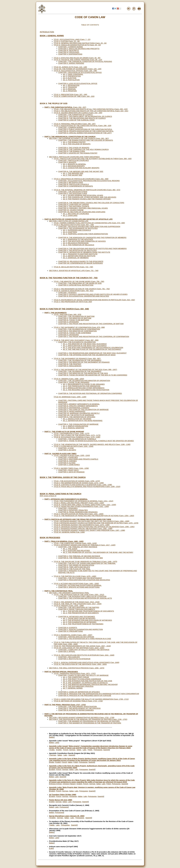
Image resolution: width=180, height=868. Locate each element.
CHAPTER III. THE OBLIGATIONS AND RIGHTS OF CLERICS (82, 118)
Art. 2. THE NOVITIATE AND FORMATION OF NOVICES (84, 241)
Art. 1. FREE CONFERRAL (73, 74)
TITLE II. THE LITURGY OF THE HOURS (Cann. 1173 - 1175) (77, 435)
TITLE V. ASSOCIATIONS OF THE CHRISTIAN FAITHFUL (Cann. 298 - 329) (83, 126)
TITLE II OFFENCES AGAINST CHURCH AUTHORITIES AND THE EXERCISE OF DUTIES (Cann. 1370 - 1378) (96, 523)
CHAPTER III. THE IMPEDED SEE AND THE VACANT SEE (81, 171)
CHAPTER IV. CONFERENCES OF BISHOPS (76, 186)
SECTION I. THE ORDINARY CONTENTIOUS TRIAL (69, 593)
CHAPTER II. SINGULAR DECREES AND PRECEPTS (79, 49)
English (59, 750)
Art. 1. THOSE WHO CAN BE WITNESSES (79, 618)
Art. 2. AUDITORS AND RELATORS (76, 551)
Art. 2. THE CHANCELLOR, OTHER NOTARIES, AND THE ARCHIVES (90, 197)
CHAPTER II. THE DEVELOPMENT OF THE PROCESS (79, 708)
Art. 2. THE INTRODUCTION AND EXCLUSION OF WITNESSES (87, 620)
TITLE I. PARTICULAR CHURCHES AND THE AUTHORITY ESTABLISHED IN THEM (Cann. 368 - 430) (93, 159)
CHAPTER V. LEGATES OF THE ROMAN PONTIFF (78, 153)
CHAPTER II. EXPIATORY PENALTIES (73, 510)
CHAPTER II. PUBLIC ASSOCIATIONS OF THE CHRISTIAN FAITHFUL (85, 129)
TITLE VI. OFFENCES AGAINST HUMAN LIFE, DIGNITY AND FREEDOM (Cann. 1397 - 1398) (89, 530)
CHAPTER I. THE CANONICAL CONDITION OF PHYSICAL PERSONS (85, 61)
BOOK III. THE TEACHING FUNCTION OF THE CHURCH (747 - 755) (69, 278)
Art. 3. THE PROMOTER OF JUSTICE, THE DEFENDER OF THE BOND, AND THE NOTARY (98, 552)
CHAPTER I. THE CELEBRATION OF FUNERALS (77, 439)
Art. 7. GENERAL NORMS (73, 688)
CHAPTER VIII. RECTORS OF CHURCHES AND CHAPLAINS (82, 212)
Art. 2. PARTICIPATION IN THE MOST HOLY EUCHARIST (85, 346)
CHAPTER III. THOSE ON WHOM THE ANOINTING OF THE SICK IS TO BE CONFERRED (93, 375)
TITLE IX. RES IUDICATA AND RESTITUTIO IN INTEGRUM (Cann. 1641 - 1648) (84, 655)
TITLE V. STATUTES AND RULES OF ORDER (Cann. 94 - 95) (77, 58)
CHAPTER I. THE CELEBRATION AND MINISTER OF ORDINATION (84, 381)
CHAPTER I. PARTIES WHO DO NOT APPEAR (76, 637)
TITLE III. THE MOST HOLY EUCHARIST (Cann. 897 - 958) (76, 340)
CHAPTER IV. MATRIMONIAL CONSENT (74, 408)
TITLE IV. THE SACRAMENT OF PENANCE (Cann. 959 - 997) (77, 359)
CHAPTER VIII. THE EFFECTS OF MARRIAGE (76, 415)
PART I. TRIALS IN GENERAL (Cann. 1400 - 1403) (64, 541)
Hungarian (73, 796)
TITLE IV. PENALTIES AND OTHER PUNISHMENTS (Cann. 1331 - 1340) (81, 506)
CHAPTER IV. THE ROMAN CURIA (72, 151)
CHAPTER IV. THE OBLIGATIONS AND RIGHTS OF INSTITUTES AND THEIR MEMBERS (92, 249)
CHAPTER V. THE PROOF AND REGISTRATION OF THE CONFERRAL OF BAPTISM (91, 324)
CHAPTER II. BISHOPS (67, 162)
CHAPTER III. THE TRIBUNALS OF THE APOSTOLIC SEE (81, 558)
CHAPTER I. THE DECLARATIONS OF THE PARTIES (79, 607)
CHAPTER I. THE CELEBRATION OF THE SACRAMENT (80, 360)
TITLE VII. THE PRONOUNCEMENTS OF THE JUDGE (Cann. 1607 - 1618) (82, 646)
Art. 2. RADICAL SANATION (73, 428)
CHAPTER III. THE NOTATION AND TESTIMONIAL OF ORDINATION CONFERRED (90, 393)
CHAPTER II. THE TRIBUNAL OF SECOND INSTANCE (79, 556)
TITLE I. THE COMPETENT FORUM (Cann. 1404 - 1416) (75, 543)
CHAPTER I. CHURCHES (68, 457)
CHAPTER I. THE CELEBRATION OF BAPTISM (76, 316)
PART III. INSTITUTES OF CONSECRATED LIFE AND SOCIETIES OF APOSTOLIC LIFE (79, 219)
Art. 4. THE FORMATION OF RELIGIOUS (78, 245)
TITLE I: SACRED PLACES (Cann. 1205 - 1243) (72, 455)
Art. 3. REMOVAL (69, 89)
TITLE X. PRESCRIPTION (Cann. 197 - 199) (70, 95)
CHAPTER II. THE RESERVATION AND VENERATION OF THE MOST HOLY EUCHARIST (92, 353)
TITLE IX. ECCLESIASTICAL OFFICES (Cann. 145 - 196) (75, 71)
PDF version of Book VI (48, 496)
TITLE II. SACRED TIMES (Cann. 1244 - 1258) (71, 468)
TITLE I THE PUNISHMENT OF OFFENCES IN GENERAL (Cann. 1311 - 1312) (84, 501)
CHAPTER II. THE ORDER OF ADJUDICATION (76, 565)
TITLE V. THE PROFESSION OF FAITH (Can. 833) (73, 302)
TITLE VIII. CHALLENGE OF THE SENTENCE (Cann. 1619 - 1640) (79, 648)
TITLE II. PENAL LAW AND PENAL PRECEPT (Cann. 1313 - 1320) (79, 503)
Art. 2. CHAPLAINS (70, 216)
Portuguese (98, 750)
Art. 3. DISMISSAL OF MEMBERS (76, 258)
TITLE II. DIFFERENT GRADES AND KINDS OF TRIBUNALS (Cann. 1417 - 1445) (85, 545)
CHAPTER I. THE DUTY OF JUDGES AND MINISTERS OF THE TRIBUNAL (87, 563)
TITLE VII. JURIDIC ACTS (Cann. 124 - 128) (70, 67)
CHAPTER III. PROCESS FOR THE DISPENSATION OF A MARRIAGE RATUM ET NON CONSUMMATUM (99, 694)
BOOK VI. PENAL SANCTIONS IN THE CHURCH (61, 494)
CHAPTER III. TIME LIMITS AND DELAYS (74, 567)
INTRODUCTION (47, 32)
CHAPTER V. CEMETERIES (69, 465)
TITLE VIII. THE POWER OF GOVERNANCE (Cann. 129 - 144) (78, 69)
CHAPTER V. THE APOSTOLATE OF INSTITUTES (77, 250)
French (66, 750)
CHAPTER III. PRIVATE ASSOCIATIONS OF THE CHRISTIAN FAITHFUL (86, 131)
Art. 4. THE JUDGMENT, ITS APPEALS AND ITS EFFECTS (85, 683)
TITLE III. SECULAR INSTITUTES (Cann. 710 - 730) (73, 267)
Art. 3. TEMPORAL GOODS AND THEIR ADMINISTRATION (85, 234)
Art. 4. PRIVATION (70, 91)
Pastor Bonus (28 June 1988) (61, 800)
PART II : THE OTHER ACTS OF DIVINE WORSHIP (64, 432)
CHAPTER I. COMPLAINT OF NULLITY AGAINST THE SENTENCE (84, 650)
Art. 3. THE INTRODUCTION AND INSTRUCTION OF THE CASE (88, 681)
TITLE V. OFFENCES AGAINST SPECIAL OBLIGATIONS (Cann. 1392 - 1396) (83, 529)
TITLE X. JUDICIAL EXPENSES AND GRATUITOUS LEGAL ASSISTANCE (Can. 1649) (86, 662)
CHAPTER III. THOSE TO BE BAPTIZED (74, 320)
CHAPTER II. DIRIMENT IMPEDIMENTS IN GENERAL (79, 404)
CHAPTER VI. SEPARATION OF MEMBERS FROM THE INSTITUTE (84, 252)
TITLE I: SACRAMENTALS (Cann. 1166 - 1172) (72, 433)
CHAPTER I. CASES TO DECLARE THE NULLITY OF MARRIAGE (83, 675)
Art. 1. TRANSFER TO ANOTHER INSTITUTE (80, 254)
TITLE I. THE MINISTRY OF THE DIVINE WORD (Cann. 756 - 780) (79, 281)
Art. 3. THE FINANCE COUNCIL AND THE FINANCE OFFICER (87, 199)
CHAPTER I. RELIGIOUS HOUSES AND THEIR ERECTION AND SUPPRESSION (89, 227)
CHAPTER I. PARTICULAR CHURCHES (74, 160)
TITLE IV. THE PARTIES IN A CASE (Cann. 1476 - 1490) (75, 576)
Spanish (106, 750)
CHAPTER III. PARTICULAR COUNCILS (74, 184)
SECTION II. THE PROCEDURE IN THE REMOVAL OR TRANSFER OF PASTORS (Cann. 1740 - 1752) (88, 719)
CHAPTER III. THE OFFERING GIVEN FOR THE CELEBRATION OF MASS (87, 355)
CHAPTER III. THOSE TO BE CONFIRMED (75, 333)
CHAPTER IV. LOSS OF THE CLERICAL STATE (76, 120)
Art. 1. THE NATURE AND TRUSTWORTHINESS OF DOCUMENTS (88, 611)
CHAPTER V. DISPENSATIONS (70, 54)
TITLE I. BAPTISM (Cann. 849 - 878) (67, 314)
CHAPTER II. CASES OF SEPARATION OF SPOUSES (79, 692)
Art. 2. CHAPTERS (70, 232)
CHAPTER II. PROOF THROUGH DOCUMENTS (77, 609)
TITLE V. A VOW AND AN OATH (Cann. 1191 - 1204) (74, 446)
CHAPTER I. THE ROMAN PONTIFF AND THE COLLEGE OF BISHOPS (86, 140)
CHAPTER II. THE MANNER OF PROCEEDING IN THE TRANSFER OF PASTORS (90, 723)
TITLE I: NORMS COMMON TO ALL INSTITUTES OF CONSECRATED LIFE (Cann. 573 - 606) (89, 223)
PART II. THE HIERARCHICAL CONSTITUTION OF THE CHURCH (70, 137)
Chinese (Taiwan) (69, 784)
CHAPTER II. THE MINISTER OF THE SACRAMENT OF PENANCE (84, 362)
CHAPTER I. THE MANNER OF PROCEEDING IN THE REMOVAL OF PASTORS (89, 721)
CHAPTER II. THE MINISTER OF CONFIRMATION (78, 331)
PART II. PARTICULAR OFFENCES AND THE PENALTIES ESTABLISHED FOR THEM (78, 519)
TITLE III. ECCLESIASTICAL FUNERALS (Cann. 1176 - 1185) (77, 437)
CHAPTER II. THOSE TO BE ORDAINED (74, 382)
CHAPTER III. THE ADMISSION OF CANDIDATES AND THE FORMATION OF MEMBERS (92, 238)
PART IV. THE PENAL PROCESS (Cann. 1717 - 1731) (65, 705)
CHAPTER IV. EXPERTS (68, 628)
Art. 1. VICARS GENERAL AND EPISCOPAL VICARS (83, 195)
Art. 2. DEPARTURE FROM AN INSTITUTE (79, 256)
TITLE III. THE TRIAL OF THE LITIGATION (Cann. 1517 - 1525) (78, 604)
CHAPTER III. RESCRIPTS (69, 50)
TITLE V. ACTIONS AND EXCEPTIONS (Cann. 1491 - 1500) (76, 584)
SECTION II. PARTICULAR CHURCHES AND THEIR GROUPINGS (74, 157)
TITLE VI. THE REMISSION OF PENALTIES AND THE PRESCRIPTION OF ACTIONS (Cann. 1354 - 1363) (94, 516)
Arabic (52, 750)
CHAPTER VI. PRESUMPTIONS (71, 631)
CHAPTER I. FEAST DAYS (68, 470)
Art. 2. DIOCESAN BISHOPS (74, 166)
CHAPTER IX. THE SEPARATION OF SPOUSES (77, 417)
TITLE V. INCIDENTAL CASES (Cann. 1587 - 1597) (73, 635)
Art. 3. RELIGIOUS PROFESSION (76, 243)
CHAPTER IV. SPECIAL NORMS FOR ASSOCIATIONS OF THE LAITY (85, 133)
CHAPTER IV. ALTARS (67, 463)
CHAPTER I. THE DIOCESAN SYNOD (73, 192)
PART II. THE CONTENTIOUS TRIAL (59, 591)
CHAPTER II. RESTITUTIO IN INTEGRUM (74, 659)
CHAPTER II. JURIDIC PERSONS (71, 63)
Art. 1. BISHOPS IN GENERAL (74, 164)
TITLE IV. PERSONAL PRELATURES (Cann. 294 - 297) (75, 124)
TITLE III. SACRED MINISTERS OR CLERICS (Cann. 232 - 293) (78, 113)
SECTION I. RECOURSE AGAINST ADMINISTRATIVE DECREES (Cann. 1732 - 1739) (82, 718)
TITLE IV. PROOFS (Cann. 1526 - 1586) (69, 606)
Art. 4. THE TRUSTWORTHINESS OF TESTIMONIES (83, 624)
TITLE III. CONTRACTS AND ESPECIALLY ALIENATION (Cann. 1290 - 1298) (83, 485)
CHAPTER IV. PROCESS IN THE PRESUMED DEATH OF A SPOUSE (85, 696)
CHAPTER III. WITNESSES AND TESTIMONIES (77, 617)
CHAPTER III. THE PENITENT (70, 364)
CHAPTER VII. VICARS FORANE (71, 210)
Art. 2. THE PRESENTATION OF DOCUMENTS (81, 613)
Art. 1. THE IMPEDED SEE (73, 173)
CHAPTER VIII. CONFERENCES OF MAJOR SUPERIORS (81, 263)
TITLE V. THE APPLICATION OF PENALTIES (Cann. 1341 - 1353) (79, 514)
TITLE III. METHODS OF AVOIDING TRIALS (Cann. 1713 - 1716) (78, 701)
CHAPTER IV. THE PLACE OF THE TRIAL (74, 569)
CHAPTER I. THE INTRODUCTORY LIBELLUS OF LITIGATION (82, 596)
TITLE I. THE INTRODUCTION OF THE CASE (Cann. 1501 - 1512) (79, 595)
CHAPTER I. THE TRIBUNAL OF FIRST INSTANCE (78, 547)
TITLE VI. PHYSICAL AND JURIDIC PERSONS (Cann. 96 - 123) (78, 60)
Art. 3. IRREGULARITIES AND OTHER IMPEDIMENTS (84, 388)
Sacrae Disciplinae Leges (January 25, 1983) (67, 816)
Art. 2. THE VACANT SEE (73, 175)
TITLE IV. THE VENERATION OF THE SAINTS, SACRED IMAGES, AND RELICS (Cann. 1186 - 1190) (92, 444)
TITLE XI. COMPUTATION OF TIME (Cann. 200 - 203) (74, 96)
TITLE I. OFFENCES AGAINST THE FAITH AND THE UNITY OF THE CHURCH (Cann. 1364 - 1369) (92, 521)
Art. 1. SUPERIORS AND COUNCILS (77, 230)
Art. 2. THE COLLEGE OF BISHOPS (77, 144)
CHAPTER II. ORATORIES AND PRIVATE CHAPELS (78, 459)
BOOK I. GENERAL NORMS (52, 36)
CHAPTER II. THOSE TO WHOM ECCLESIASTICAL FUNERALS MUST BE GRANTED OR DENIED (96, 441)
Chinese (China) (56, 784)
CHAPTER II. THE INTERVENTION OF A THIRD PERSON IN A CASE (85, 639)
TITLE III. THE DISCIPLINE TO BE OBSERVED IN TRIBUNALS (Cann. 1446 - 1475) (85, 562)
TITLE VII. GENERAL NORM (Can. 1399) (69, 532)
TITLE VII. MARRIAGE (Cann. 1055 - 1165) (70, 397)
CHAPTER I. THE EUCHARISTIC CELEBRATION (77, 342)
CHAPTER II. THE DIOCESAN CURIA (73, 193)
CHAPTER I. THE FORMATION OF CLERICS (75, 115)
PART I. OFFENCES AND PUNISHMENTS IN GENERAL (66, 499)
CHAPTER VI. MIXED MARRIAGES (72, 411)
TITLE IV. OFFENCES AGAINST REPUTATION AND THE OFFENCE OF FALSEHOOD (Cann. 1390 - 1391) (94, 527)
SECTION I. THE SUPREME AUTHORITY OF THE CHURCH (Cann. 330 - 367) (79, 138)
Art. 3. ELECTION (70, 78)
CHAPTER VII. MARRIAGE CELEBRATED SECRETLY (79, 413)
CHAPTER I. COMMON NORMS (71, 47)
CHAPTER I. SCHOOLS (67, 292)
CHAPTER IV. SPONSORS (69, 322)
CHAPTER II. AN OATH (67, 450)
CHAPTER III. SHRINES (68, 461)
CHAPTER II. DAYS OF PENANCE (71, 472)
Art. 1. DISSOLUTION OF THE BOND (77, 419)
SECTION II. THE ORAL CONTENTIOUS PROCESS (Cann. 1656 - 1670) (77, 668)
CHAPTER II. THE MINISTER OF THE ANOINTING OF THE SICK (83, 373)
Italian (52, 737)
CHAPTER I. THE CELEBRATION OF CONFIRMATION (79, 329)
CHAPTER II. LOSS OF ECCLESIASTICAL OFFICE (78, 83)
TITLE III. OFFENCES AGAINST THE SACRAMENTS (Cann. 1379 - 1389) (82, 525)
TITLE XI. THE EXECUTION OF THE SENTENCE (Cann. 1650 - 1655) (80, 664)
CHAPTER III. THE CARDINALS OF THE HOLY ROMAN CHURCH (84, 149)
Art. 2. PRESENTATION (72, 76)
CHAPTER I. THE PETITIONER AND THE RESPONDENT (80, 578)
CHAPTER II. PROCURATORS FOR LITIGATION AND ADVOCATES (84, 580)
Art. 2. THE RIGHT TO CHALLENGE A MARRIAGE (82, 679)
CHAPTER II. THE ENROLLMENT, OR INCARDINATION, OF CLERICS (85, 116)
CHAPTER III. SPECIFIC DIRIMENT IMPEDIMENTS (78, 406)
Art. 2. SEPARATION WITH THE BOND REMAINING (83, 421)
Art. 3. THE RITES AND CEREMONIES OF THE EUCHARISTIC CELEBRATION (93, 348)
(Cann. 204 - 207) (65, 107)
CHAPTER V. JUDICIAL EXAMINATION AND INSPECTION (81, 629)
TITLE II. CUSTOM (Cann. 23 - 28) (67, 41)
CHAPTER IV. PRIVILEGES (69, 52)
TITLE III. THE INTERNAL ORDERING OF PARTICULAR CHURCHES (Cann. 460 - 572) (87, 190)
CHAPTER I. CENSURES (68, 508)
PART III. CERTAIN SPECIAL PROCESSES (61, 672)
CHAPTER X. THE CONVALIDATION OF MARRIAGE (78, 424)
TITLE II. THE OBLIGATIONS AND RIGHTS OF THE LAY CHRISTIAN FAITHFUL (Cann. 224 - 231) (91, 111)
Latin (57, 743)
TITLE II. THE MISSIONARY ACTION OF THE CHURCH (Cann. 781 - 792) (82, 289)
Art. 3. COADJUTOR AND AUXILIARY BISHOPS (81, 168)
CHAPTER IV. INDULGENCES (70, 366)
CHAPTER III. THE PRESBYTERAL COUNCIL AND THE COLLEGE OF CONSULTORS (91, 203)
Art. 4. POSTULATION (71, 80)
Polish (90, 750)
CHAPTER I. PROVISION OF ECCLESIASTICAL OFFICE (80, 72)
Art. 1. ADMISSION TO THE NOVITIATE (78, 239)
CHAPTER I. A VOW (66, 448)
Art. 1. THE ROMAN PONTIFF (74, 142)
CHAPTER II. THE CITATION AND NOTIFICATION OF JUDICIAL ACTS (85, 598)
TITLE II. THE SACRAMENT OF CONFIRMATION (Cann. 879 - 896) (79, 327)
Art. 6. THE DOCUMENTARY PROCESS (78, 686)
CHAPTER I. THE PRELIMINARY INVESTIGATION (78, 707)
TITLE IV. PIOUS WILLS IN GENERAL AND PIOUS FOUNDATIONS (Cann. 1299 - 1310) (87, 487)
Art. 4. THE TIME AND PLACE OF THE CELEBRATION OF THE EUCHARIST (92, 349)
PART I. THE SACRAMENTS (56, 313)
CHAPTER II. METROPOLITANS (71, 182)
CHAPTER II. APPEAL (67, 651)
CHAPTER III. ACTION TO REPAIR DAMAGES (76, 710)
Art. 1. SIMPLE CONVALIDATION (76, 426)
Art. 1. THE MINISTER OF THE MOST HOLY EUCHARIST (85, 344)
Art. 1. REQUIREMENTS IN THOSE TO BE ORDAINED (84, 384)
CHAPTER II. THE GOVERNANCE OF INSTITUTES (78, 228)
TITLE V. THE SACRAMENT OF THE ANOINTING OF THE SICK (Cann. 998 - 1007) (85, 370)
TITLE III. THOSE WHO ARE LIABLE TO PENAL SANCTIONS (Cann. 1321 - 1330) (85, 505)
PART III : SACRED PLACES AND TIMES (60, 454)
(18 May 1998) (63, 795)
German (72, 750)
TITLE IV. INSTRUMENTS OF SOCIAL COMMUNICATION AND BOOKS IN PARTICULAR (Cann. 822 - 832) (94, 300)
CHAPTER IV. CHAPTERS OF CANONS (74, 204)
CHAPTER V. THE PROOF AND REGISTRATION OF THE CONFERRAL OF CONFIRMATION (94, 337)
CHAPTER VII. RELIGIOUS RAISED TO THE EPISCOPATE (81, 261)
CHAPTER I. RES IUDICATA (69, 657)
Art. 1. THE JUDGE (70, 549)
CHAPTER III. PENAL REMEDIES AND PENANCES (78, 512)
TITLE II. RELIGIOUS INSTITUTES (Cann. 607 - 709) (74, 225)
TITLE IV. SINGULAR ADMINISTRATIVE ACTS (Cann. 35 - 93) (77, 45)
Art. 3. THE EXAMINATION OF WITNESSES (80, 622)
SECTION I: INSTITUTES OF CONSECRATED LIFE (69, 221)
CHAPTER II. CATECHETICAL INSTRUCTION (76, 285)
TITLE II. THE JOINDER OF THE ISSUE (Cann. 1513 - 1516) (77, 602)
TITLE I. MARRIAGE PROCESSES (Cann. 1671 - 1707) (75, 673)
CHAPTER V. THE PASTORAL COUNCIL (74, 206)
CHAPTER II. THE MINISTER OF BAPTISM (75, 318)
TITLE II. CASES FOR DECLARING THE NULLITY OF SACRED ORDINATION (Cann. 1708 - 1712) (91, 699)
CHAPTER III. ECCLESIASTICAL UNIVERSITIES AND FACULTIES (84, 296)
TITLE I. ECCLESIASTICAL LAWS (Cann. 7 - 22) (72, 39)
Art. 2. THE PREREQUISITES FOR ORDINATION (82, 386)
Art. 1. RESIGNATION (71, 85)
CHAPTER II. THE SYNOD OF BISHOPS (74, 148)
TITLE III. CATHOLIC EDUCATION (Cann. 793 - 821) (74, 291)
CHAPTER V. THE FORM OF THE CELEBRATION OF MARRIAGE (84, 410)
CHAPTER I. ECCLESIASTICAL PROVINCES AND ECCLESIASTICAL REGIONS (89, 181)
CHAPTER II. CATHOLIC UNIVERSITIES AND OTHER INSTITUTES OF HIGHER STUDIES (93, 294)
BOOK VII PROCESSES (50, 538)
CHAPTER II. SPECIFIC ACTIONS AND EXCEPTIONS (79, 587)
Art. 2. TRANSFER (70, 87)
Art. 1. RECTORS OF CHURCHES (76, 214)
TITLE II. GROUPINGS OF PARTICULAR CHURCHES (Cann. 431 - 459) (81, 179)
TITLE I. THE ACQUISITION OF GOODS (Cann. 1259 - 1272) (77, 481)
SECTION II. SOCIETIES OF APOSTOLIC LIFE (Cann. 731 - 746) (74, 271)
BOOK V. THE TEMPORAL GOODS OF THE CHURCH (63, 477)
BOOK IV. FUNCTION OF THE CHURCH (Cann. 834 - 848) (64, 309)
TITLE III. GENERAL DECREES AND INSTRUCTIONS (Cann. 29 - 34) (80, 43)
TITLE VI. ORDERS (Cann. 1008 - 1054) (69, 379)
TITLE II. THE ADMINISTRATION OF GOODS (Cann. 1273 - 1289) (79, 483)
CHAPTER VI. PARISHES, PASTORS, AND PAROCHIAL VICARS (83, 208)
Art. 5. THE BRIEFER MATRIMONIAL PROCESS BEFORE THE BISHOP (90, 684)
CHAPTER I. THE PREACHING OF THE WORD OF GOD (80, 283)
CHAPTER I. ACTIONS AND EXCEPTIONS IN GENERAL (80, 585)
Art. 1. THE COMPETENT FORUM (76, 677)
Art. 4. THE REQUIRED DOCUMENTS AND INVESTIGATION (86, 390)
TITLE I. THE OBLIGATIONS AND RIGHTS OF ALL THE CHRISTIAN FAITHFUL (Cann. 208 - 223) (91, 109)
